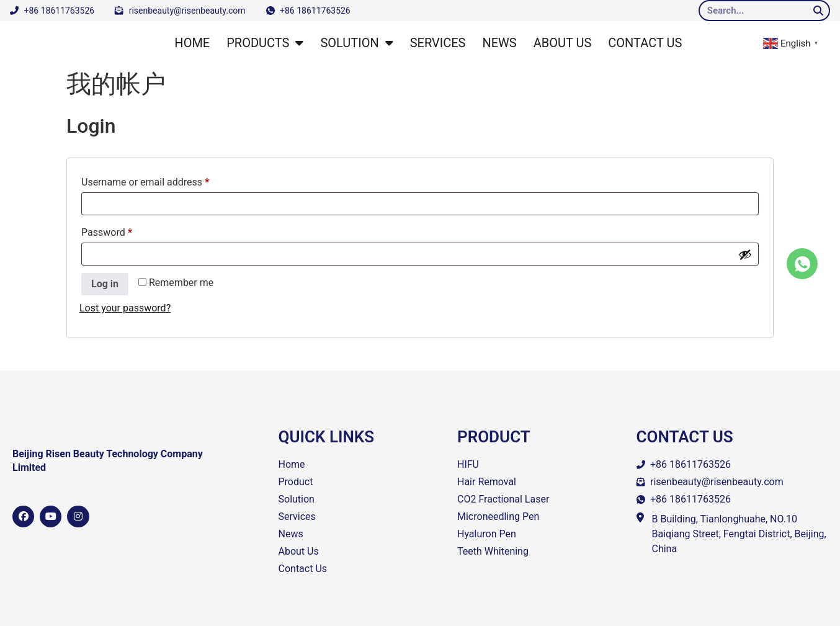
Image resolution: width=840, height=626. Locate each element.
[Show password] (745, 254)
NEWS (499, 43)
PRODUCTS (265, 43)
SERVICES (438, 43)
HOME (192, 43)
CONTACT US (645, 43)
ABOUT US (563, 43)
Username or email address (164, 180)
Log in (105, 284)
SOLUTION (356, 43)
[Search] (818, 11)
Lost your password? (125, 308)
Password (126, 230)
